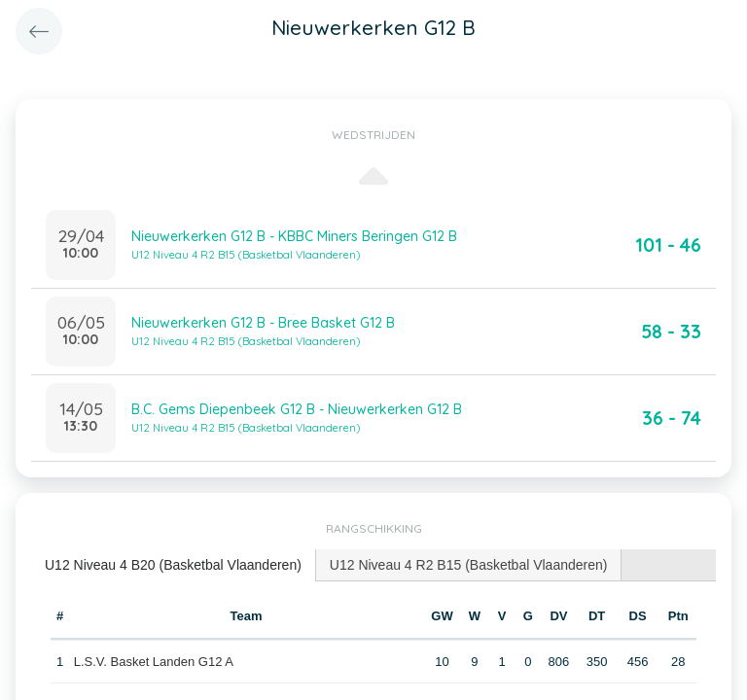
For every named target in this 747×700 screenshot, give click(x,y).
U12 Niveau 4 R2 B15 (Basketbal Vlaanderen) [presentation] (469, 565)
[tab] (174, 565)
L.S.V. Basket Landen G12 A (154, 662)
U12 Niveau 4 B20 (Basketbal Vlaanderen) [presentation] (173, 565)
